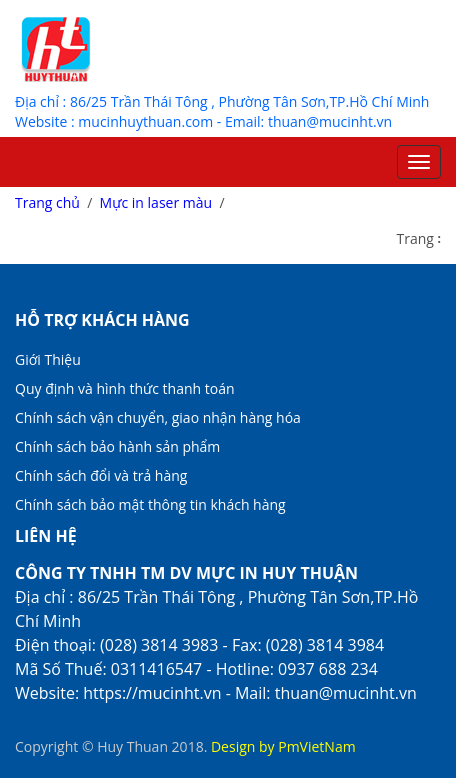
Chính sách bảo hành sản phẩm (117, 446)
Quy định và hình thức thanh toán (125, 388)
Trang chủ (47, 202)
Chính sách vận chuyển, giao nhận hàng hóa (158, 417)
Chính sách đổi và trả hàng (101, 475)
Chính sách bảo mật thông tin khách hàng (150, 504)
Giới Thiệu (48, 359)
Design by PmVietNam (283, 746)
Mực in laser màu (156, 202)
